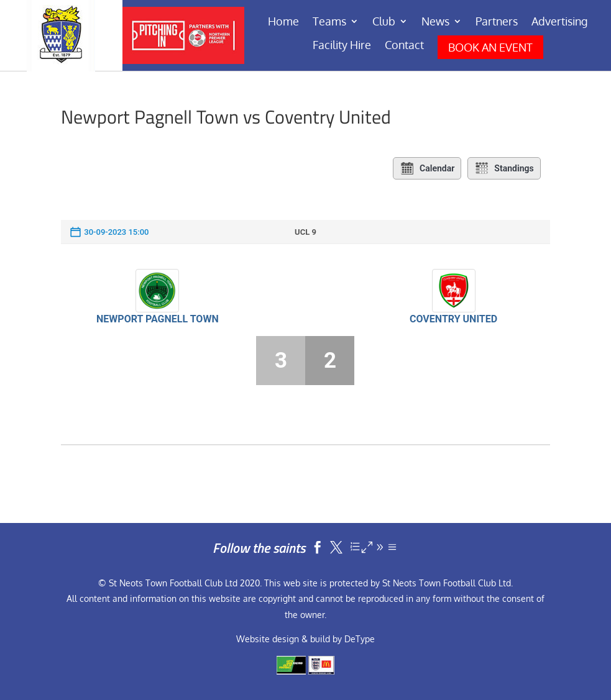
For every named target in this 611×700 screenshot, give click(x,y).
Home (283, 22)
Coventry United (453, 319)
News (435, 22)
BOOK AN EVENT (490, 47)
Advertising (559, 22)
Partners (497, 22)
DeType (360, 639)
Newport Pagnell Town (158, 319)
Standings (504, 168)
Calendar (427, 168)
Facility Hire (342, 46)
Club (384, 22)
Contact (404, 46)
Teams (329, 22)
